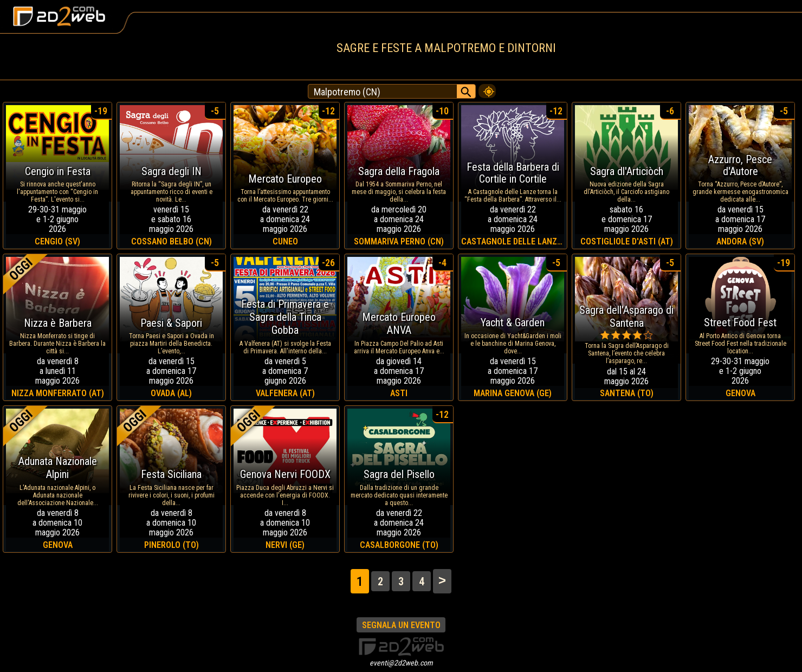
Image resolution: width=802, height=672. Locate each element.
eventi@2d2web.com (401, 663)
